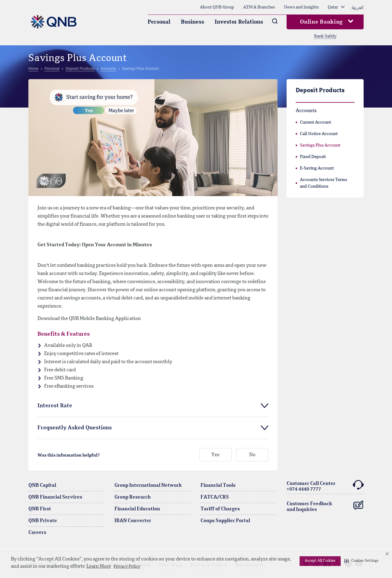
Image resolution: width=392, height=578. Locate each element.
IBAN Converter (133, 521)
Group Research (133, 497)
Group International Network (148, 486)
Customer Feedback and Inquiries (325, 505)
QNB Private (43, 521)
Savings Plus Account (320, 145)
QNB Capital (42, 486)
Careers (37, 533)
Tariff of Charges (220, 509)
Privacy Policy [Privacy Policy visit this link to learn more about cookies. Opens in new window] (127, 567)
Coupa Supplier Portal (225, 521)
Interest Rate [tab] (55, 406)
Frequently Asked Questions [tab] (75, 428)
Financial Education (137, 509)
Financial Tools (218, 486)
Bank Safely (325, 36)
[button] (361, 561)
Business (193, 22)
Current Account (315, 122)
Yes (215, 455)
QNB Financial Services (55, 497)
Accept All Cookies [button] (320, 561)
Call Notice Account (319, 134)
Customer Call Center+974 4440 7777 (325, 486)
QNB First (40, 509)
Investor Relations (239, 22)
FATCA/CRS (215, 497)
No (252, 455)
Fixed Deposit (313, 157)
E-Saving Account (317, 168)
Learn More (99, 567)
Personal (159, 22)
